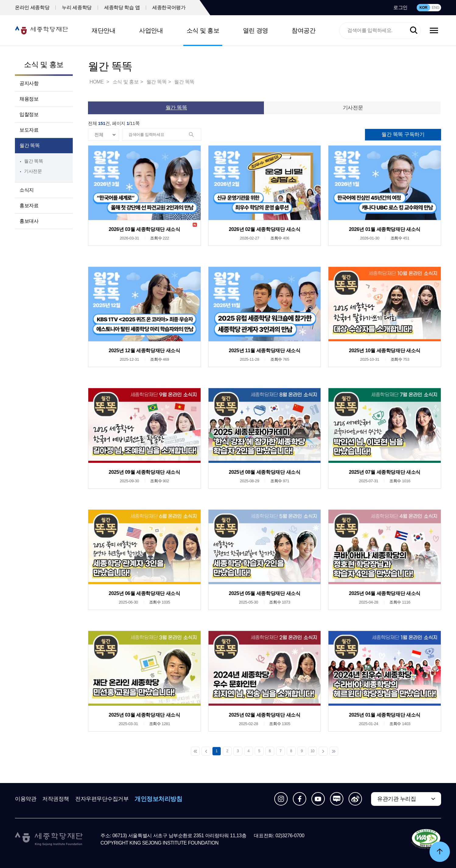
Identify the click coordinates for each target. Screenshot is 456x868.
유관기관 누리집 (396, 799)
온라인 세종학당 (32, 7)
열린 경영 (256, 30)
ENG (435, 8)
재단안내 (103, 30)
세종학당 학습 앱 (122, 7)
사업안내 (151, 30)
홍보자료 (29, 205)
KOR (423, 8)
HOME (97, 82)
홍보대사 (29, 221)
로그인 (400, 7)
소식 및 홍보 (203, 30)
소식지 (27, 190)
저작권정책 (56, 799)
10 (312, 751)
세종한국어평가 (169, 7)
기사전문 (33, 171)
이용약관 (26, 799)
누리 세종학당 (77, 7)
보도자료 (29, 130)
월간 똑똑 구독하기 (403, 135)
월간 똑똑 (30, 145)
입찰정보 (29, 114)
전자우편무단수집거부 (102, 799)
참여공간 (303, 30)
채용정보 (29, 99)
